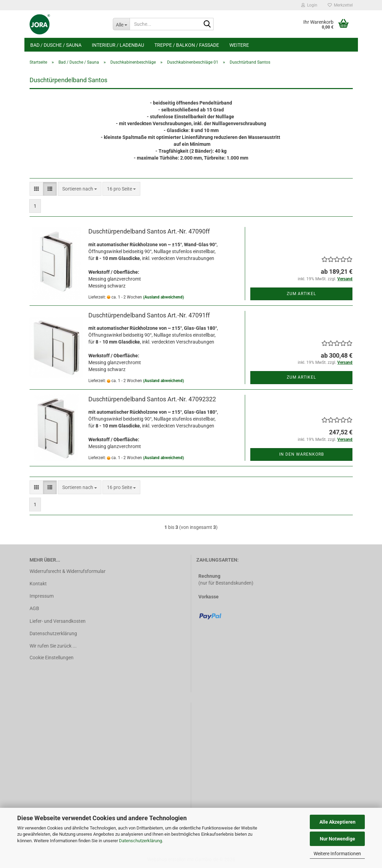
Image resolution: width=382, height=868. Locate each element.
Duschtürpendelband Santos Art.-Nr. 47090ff (149, 231)
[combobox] (80, 189)
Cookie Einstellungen (52, 658)
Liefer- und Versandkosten (58, 621)
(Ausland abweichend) (163, 297)
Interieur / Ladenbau (118, 45)
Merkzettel (340, 5)
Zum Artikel (301, 294)
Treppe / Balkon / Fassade (187, 45)
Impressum (42, 596)
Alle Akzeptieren (337, 822)
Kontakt (38, 584)
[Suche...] (121, 24)
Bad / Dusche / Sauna (56, 45)
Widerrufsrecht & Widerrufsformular (68, 571)
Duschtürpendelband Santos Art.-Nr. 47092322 (152, 399)
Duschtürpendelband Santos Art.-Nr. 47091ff (149, 315)
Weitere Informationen (337, 854)
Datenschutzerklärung (140, 841)
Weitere (239, 45)
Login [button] (309, 5)
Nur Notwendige (337, 839)
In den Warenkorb (302, 454)
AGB (34, 608)
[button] (36, 189)
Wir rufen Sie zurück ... (53, 646)
